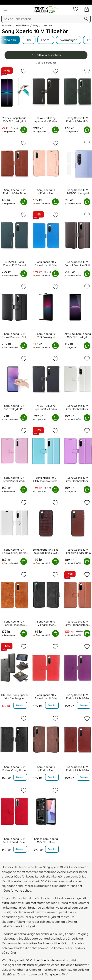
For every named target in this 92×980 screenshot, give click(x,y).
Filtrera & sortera (46, 55)
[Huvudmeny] (5, 9)
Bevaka (20, 705)
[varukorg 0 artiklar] (87, 9)
